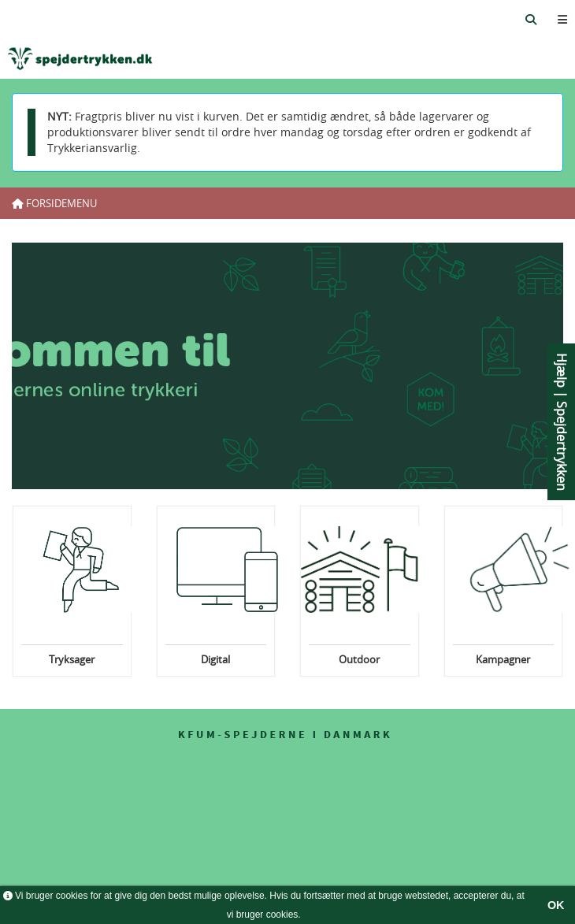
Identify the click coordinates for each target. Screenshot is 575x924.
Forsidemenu (54, 203)
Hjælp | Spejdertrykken (562, 422)
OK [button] (556, 905)
